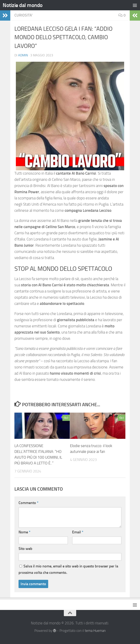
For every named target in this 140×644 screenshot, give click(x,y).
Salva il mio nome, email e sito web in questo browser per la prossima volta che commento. (68, 569)
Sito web (25, 549)
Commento (29, 503)
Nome (24, 532)
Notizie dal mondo (23, 5)
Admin (23, 55)
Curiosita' (24, 15)
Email (78, 532)
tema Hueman (95, 631)
